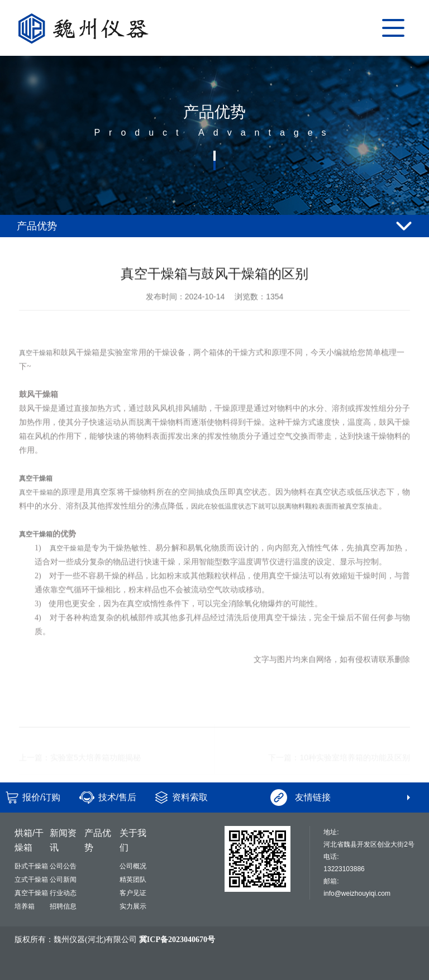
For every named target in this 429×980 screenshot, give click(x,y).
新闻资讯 (63, 840)
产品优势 (98, 840)
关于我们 (133, 840)
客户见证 (133, 893)
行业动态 (63, 893)
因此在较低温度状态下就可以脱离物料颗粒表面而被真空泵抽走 (285, 525)
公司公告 (63, 866)
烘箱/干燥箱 (29, 840)
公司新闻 (63, 880)
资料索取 (190, 797)
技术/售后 (117, 797)
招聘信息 (63, 906)
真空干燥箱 (36, 371)
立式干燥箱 (31, 880)
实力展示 (133, 906)
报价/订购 (41, 797)
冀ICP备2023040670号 (177, 940)
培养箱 (25, 906)
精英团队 (133, 880)
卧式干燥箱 (31, 866)
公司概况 (133, 866)
